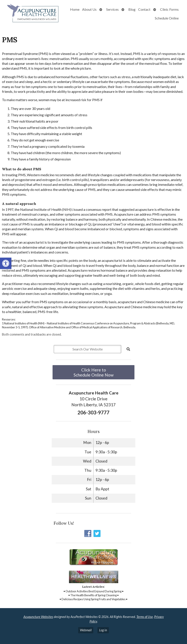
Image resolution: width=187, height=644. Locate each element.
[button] (6, 263)
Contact (144, 9)
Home (75, 9)
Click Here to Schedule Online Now (94, 372)
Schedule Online (167, 18)
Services (112, 9)
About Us (89, 9)
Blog (132, 9)
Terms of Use (145, 617)
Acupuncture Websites (38, 617)
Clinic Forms (169, 9)
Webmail (86, 630)
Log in (103, 630)
